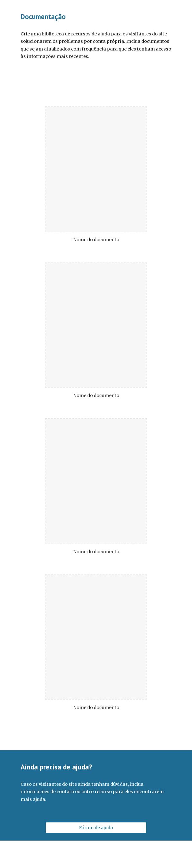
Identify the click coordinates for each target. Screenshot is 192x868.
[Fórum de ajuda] (96, 828)
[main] (96, 17)
